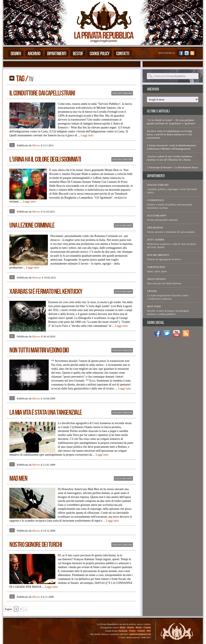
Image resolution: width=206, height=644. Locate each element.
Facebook (123, 631)
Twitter (132, 631)
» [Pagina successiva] (25, 609)
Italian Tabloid (122, 93)
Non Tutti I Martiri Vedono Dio (39, 350)
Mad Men (18, 479)
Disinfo (16, 54)
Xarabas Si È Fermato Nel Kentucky (46, 292)
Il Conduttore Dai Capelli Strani (42, 93)
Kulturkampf (123, 225)
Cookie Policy (100, 54)
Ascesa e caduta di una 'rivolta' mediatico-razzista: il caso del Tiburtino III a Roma (170, 158)
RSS (149, 631)
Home (122, 627)
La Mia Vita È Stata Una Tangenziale (46, 413)
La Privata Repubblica (104, 23)
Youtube (141, 631)
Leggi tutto (87, 135)
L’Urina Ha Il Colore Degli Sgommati (45, 159)
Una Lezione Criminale (32, 225)
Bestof (78, 54)
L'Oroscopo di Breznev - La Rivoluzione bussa (172, 167)
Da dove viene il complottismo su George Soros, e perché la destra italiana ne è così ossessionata (169, 134)
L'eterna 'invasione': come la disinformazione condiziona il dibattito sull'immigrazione (171, 147)
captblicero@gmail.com (140, 634)
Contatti (123, 54)
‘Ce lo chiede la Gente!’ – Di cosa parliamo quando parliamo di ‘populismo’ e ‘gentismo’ (171, 122)
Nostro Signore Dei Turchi (36, 545)
